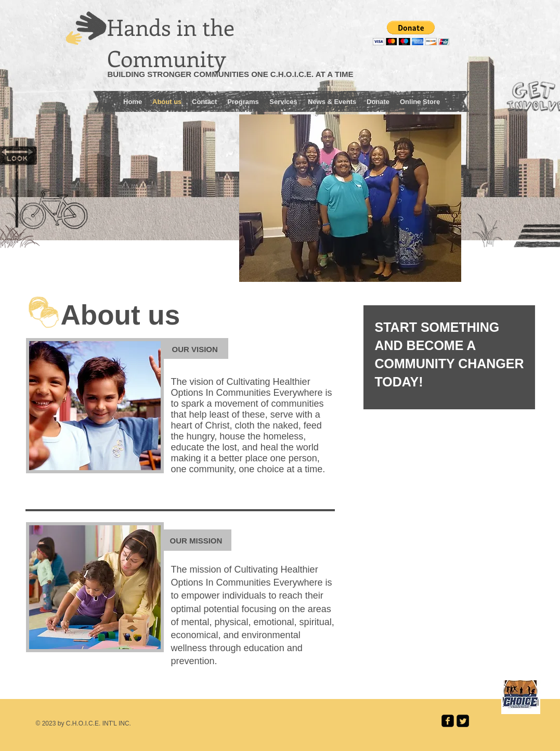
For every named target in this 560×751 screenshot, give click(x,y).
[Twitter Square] (463, 721)
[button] (411, 33)
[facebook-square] (448, 721)
